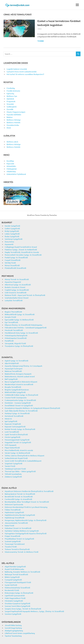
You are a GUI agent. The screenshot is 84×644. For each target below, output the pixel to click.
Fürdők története (13, 91)
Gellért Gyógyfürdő (12, 228)
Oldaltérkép (11, 171)
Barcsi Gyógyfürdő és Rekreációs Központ (21, 382)
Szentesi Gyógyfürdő (13, 614)
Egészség (10, 93)
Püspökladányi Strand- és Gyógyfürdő (19, 539)
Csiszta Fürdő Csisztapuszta (16, 397)
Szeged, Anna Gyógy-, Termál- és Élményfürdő (23, 609)
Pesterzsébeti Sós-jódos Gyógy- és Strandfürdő (23, 255)
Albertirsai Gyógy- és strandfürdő (18, 285)
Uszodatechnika (13, 125)
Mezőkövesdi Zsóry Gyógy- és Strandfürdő (21, 333)
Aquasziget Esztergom (14, 368)
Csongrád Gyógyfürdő (13, 580)
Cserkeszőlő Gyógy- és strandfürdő (18, 499)
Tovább (41, 41)
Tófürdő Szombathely (13, 474)
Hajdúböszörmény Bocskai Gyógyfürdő (20, 515)
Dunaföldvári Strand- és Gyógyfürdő (19, 405)
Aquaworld (9, 244)
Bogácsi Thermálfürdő (13, 312)
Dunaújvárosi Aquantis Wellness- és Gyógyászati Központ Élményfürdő (32, 408)
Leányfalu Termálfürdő (14, 300)
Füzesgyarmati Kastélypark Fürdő (18, 582)
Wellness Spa (12, 96)
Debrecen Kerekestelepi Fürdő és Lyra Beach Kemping (26, 507)
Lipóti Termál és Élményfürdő (16, 434)
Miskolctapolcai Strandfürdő (16, 338)
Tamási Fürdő (10, 466)
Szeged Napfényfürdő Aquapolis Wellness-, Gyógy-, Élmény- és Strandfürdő (34, 611)
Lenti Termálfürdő (12, 432)
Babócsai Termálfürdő (13, 371)
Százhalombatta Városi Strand (17, 298)
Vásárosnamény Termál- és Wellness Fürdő (22, 552)
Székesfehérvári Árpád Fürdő (16, 458)
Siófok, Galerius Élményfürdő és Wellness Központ (24, 455)
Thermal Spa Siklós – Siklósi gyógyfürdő (20, 471)
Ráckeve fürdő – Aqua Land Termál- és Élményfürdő (25, 295)
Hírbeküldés (11, 166)
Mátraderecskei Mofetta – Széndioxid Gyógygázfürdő (26, 327)
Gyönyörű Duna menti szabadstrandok (22, 72)
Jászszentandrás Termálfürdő (16, 523)
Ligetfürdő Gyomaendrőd (15, 595)
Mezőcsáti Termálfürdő (14, 330)
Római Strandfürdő (12, 265)
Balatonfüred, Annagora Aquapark (18, 374)
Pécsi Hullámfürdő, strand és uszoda (19, 450)
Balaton (10, 117)
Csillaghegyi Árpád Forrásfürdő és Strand (21, 247)
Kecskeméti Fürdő (12, 590)
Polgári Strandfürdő (12, 536)
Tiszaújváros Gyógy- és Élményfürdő (19, 346)
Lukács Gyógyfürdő (12, 234)
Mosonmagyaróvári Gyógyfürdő (17, 440)
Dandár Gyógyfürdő (12, 226)
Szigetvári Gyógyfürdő (13, 463)
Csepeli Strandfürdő (13, 260)
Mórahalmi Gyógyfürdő (14, 601)
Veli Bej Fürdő (10, 263)
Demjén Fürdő (10, 317)
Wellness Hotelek (13, 122)
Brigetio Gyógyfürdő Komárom (17, 390)
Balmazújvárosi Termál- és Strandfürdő (20, 494)
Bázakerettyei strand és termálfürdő (19, 384)
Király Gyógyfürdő (12, 231)
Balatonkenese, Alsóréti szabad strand (20, 376)
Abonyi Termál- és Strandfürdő (17, 279)
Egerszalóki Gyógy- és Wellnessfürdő (19, 320)
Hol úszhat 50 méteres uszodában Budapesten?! (25, 74)
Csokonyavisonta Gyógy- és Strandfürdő (20, 400)
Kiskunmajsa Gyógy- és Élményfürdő (19, 593)
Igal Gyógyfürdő (11, 421)
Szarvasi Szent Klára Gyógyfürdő (17, 606)
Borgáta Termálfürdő (13, 387)
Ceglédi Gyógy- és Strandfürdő (17, 290)
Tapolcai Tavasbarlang (13, 636)
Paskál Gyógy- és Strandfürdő (16, 257)
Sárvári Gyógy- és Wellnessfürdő (17, 453)
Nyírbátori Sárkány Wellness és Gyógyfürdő (22, 531)
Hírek (40, 29)
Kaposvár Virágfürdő (13, 424)
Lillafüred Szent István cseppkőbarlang (20, 633)
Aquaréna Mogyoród (13, 282)
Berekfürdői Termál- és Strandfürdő (19, 496)
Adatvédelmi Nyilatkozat (16, 174)
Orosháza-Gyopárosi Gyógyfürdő (17, 603)
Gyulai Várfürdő (11, 585)
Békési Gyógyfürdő (12, 577)
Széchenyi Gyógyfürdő (14, 239)
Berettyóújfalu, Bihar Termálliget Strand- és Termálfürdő (27, 502)
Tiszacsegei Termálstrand (15, 544)
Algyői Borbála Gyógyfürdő (15, 566)
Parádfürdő (9, 341)
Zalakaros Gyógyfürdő (13, 477)
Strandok (10, 104)
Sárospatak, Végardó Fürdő (15, 343)
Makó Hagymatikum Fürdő (15, 598)
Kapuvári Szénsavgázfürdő (15, 426)
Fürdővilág (11, 88)
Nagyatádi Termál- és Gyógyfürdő (18, 442)
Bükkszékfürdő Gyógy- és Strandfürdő (20, 314)
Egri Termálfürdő (11, 322)
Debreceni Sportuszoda (14, 504)
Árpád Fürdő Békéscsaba (14, 569)
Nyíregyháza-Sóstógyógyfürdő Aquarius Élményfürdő (26, 533)
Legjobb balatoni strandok (17, 69)
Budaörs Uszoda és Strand (15, 287)
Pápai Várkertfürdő (12, 448)
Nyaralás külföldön (14, 114)
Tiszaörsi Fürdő (11, 547)
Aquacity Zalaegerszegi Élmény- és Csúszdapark (23, 366)
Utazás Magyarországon (16, 112)
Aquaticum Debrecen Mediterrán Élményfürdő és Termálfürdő (29, 491)
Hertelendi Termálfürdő (14, 416)
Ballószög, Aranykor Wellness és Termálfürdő (22, 572)
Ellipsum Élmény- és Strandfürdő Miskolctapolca (23, 325)
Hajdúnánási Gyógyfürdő (14, 512)
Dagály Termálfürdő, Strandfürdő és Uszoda (22, 252)
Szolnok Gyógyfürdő (13, 541)
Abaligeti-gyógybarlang (14, 630)
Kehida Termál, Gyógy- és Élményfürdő (20, 429)
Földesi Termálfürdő (13, 510)
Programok (11, 101)
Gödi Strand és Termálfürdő (16, 292)
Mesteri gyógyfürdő (12, 437)
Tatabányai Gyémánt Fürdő (15, 469)
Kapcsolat (10, 163)
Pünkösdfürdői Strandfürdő (15, 268)
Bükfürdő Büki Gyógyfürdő (15, 392)
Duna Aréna (9, 242)
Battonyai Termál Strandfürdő (16, 574)
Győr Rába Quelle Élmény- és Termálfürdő (21, 411)
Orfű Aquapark (11, 445)
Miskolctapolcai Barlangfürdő (16, 335)
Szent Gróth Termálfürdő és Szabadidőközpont (23, 461)
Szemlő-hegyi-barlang (13, 628)
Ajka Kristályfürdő (12, 363)
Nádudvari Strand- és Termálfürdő (18, 528)
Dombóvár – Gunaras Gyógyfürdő (18, 403)
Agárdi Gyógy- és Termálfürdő (16, 361)
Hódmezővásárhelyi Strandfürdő (17, 588)
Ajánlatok (10, 99)
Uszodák (10, 109)
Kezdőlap (10, 161)
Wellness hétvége (14, 120)
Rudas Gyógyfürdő (12, 236)
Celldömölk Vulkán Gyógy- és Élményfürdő (21, 395)
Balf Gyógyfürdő (11, 379)
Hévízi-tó (8, 419)
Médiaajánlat (12, 169)
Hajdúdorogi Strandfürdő (14, 518)
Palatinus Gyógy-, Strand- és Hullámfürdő (21, 249)
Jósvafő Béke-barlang (13, 625)
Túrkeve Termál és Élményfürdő (17, 549)
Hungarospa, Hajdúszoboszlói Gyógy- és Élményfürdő (26, 520)
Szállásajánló (12, 107)
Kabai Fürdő (9, 525)
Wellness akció (12, 142)
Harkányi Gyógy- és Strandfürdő (17, 413)
